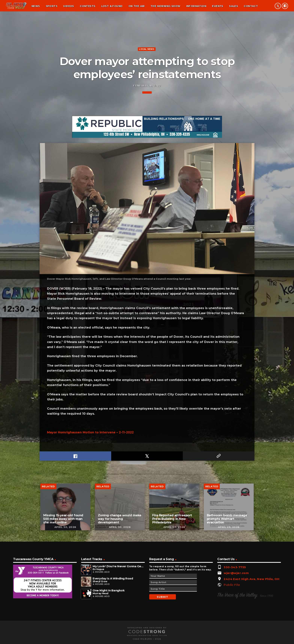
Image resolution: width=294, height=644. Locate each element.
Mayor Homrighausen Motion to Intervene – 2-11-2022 (90, 615)
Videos (69, 6)
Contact (251, 6)
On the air (137, 6)
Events (218, 6)
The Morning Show (165, 6)
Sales (234, 6)
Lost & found (112, 6)
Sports (52, 6)
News (36, 6)
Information (196, 6)
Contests (88, 6)
